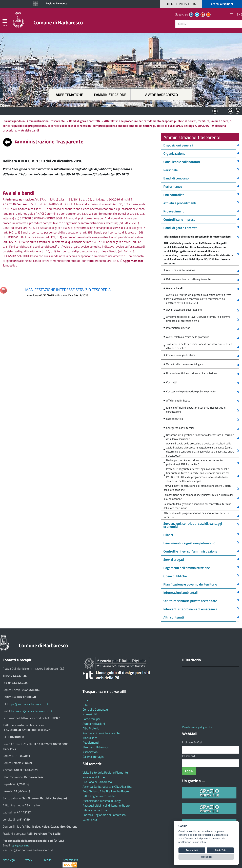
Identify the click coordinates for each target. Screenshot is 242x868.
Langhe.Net (90, 820)
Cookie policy (199, 842)
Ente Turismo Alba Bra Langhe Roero (106, 791)
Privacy (27, 860)
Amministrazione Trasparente (101, 733)
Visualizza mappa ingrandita (197, 727)
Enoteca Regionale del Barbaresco (104, 815)
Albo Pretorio (91, 728)
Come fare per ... (93, 719)
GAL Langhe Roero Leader (99, 796)
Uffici (86, 700)
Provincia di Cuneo (94, 777)
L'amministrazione (110, 95)
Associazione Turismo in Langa (102, 801)
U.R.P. (86, 705)
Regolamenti (91, 742)
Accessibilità (70, 860)
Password (189, 756)
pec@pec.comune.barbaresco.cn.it (30, 704)
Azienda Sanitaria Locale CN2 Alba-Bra (107, 787)
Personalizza (206, 857)
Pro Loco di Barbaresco (97, 782)
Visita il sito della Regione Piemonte (105, 772)
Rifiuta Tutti (220, 850)
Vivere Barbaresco (161, 95)
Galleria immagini (93, 757)
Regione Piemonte (56, 3)
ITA (231, 14)
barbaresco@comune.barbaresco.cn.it (32, 711)
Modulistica (90, 738)
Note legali (9, 860)
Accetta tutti (192, 850)
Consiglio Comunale (95, 710)
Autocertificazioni (94, 724)
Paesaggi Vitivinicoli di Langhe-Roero (106, 805)
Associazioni (90, 752)
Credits (47, 860)
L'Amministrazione (118, 111)
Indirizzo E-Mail (192, 742)
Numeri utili (90, 714)
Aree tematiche (69, 95)
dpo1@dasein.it (20, 846)
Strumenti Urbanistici (96, 747)
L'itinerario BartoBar (95, 810)
